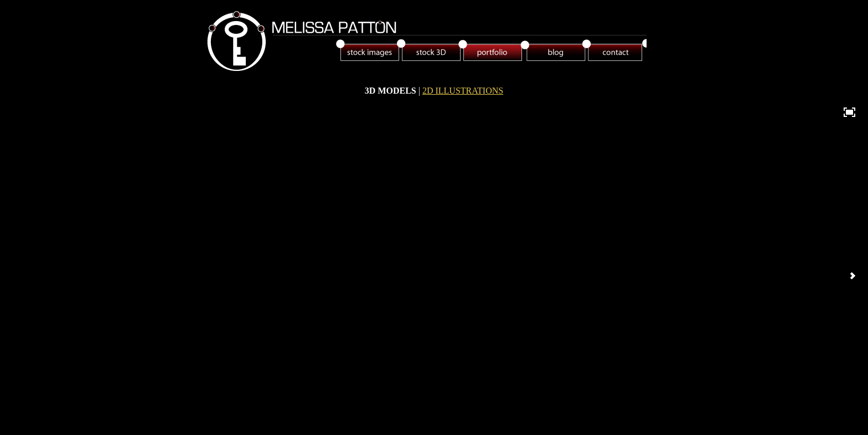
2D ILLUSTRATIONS (463, 91)
